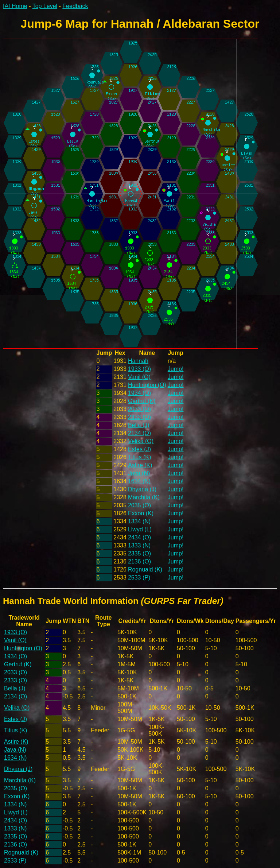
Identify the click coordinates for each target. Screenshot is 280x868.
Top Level (45, 6)
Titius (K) (139, 457)
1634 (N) (139, 481)
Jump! (176, 369)
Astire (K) (140, 465)
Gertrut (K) (142, 401)
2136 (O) (139, 561)
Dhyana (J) (142, 489)
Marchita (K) (144, 497)
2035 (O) (139, 505)
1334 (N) (139, 521)
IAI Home (15, 6)
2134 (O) (139, 433)
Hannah (138, 361)
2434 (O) (139, 537)
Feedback (75, 6)
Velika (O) (141, 441)
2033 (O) (139, 409)
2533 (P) (139, 578)
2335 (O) (139, 553)
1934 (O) (139, 393)
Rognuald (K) (145, 569)
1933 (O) (139, 369)
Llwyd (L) (140, 529)
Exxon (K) (141, 513)
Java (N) (139, 473)
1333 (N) (139, 545)
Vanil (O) (139, 377)
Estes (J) (139, 449)
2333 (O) (139, 417)
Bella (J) (139, 425)
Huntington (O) (147, 385)
